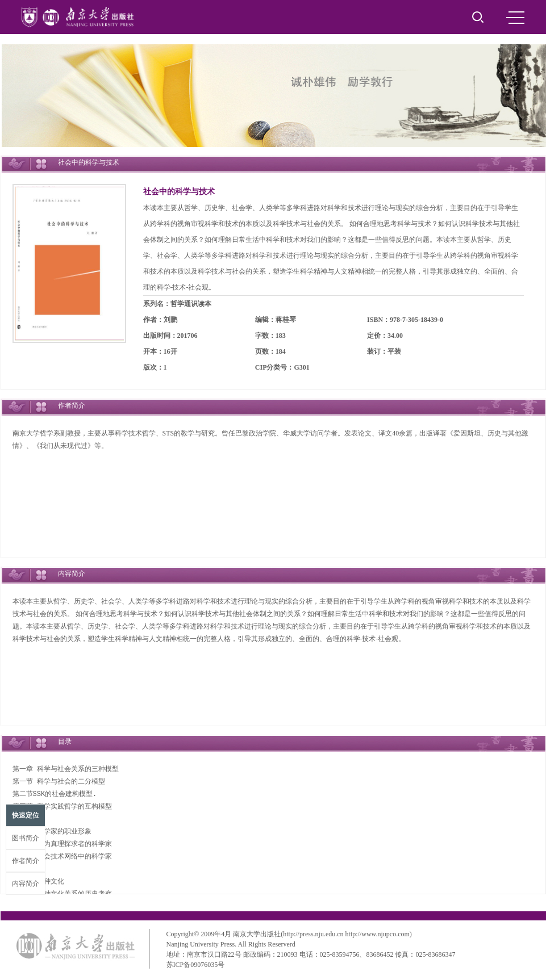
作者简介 (26, 861)
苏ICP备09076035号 (196, 965)
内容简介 (26, 883)
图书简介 (26, 838)
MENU (515, 18)
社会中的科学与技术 (179, 192)
